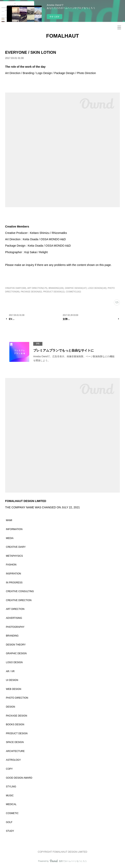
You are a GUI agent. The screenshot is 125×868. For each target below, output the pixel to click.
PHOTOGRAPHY (15, 627)
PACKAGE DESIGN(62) (31, 292)
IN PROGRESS (14, 583)
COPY (9, 769)
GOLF (9, 822)
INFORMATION (14, 529)
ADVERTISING (14, 618)
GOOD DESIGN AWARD (19, 778)
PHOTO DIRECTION (17, 698)
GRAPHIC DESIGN (16, 653)
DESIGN (11, 707)
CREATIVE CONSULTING (20, 591)
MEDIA (10, 538)
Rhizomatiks (59, 233)
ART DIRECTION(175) (37, 288)
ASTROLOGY (13, 760)
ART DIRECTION (15, 609)
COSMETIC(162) (73, 292)
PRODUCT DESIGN (17, 733)
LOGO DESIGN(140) (97, 288)
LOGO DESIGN (14, 662)
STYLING (11, 787)
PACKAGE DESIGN (17, 716)
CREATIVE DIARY (16, 547)
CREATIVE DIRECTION (19, 600)
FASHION (11, 565)
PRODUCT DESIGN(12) (54, 292)
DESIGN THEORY (16, 645)
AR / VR (10, 671)
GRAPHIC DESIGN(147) (76, 288)
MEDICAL (11, 804)
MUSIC (10, 796)
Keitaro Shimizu (40, 233)
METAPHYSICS (14, 556)
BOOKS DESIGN (15, 724)
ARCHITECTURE (15, 751)
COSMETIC (12, 813)
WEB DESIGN (14, 689)
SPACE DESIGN (15, 742)
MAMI (9, 520)
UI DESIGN (12, 680)
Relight (43, 252)
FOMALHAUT (63, 36)
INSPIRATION (14, 574)
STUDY (10, 831)
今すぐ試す (55, 17)
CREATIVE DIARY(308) (16, 288)
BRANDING (12, 636)
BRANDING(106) (56, 288)
